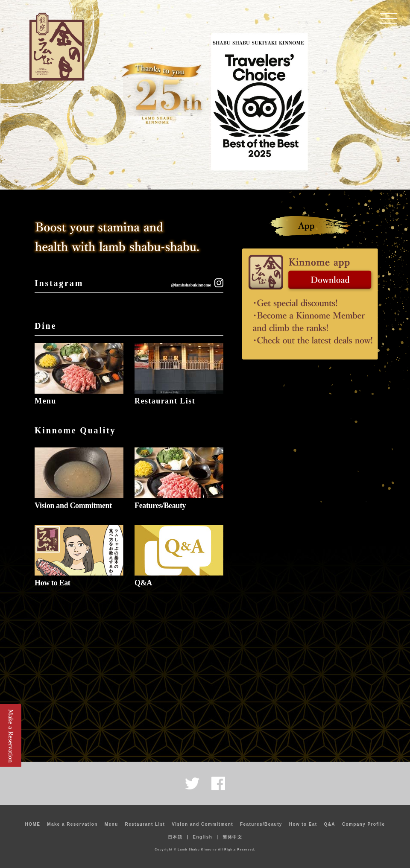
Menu (45, 401)
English (202, 837)
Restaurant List (165, 401)
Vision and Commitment (73, 506)
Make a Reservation (72, 824)
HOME (33, 824)
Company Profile (363, 824)
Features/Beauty (160, 506)
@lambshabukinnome (191, 285)
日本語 (175, 837)
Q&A (143, 583)
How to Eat (52, 583)
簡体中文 (232, 837)
